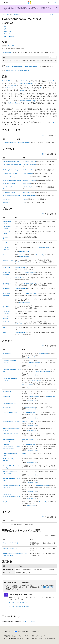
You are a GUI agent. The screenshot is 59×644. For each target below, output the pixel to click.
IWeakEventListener (23, 70)
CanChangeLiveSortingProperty (12, 170)
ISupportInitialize (11, 70)
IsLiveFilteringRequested (29, 180)
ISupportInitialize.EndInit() (10, 548)
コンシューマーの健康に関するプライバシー (16, 638)
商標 (40, 638)
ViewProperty (7, 202)
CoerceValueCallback (35, 380)
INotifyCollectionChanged (28, 101)
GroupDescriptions (8, 260)
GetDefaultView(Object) (9, 404)
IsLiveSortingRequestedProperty (12, 196)
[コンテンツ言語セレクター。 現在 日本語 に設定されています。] (7, 632)
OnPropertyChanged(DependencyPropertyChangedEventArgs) (11, 446)
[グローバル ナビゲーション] (2, 2)
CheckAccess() (7, 353)
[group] (29, 61)
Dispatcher (6, 255)
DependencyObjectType (45, 248)
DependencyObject (31, 66)
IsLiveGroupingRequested (30, 187)
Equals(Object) (7, 396)
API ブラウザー (16, 15)
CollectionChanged (14, 103)
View (41, 88)
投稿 (33, 636)
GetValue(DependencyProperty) (12, 421)
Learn (4, 15)
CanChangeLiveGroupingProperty (12, 165)
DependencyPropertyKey (43, 371)
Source (22, 90)
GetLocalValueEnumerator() (10, 412)
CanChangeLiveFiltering (29, 161)
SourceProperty (7, 199)
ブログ (26, 636)
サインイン (54, 2)
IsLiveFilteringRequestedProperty (12, 180)
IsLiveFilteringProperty (9, 177)
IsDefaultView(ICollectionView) (11, 434)
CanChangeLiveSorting (29, 170)
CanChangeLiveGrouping (30, 165)
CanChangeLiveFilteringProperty (12, 161)
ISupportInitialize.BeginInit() (10, 543)
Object (8, 66)
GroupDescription (20, 262)
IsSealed (5, 299)
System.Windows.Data (14, 46)
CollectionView (7, 53)
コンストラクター (9, 31)
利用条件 (35, 638)
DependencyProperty (35, 362)
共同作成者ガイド (48, 587)
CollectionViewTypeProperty (11, 173)
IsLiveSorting (26, 192)
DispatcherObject (18, 66)
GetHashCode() (7, 407)
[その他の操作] (55, 15)
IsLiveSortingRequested (29, 196)
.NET (8, 15)
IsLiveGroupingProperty (9, 184)
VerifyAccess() (7, 502)
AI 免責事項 (7, 636)
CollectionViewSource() (9, 142)
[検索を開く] (49, 2)
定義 (5, 27)
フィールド (7, 34)
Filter (4, 524)
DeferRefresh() (7, 391)
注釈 (5, 29)
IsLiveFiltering (26, 177)
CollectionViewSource (9, 81)
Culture (5, 242)
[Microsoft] (30, 2)
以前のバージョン (17, 636)
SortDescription (19, 324)
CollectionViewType (28, 173)
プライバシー (40, 636)
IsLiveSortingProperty (9, 192)
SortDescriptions (7, 322)
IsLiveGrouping (27, 184)
